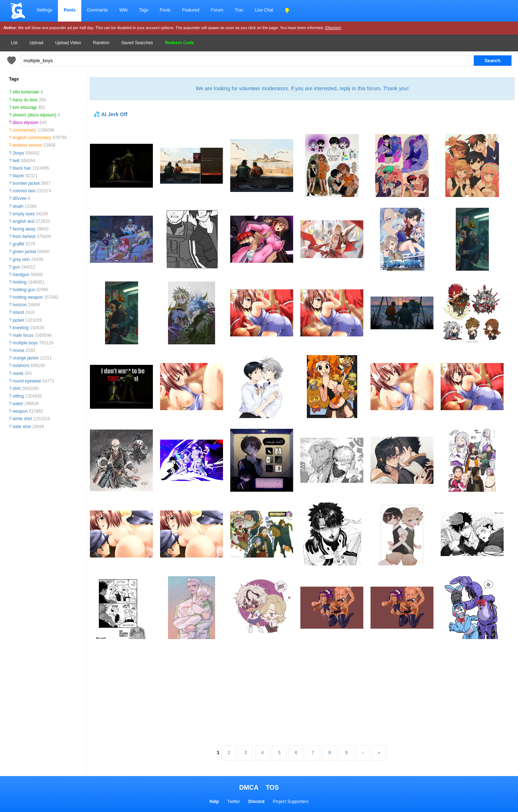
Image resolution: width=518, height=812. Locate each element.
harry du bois (25, 100)
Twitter (234, 802)
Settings (44, 10)
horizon (20, 305)
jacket (18, 320)
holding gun (24, 290)
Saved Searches (137, 43)
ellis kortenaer (26, 92)
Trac (239, 10)
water (18, 404)
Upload (36, 43)
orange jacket (26, 358)
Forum (217, 10)
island (18, 312)
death (18, 206)
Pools (165, 10)
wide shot (22, 427)
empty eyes (24, 214)
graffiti (18, 244)
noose (19, 350)
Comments (97, 10)
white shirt (22, 419)
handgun (21, 275)
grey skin (21, 260)
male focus (23, 335)
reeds (18, 373)
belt (16, 161)
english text (24, 221)
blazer (19, 176)
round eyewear (27, 381)
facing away (24, 229)
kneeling (21, 328)
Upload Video (68, 43)
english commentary (32, 138)
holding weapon (28, 297)
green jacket (24, 252)
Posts (70, 10)
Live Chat (264, 10)
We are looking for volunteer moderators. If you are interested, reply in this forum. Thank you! (302, 88)
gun (16, 267)
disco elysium (26, 123)
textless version (28, 145)
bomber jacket (26, 183)
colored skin (24, 191)
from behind (24, 237)
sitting (18, 396)
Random (101, 43)
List (14, 43)
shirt (17, 389)
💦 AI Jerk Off (110, 114)
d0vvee (20, 198)
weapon (20, 411)
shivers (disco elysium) (34, 115)
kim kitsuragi (25, 107)
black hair (22, 168)
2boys (18, 153)
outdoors (21, 366)
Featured (191, 10)
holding (20, 282)
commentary (24, 130)
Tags (144, 10)
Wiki (124, 10)
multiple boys (25, 343)
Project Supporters (290, 802)
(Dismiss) (333, 28)
